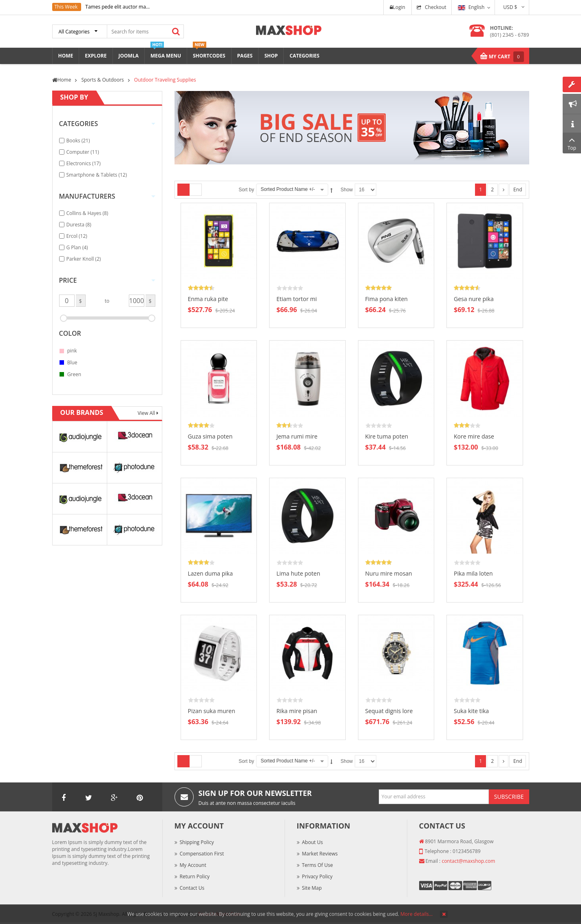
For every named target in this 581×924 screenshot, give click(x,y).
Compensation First (202, 854)
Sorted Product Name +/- (288, 189)
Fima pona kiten (387, 299)
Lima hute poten (298, 573)
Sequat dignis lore (389, 711)
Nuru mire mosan (389, 573)
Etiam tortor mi (297, 299)
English (471, 7)
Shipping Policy (197, 842)
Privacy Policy (317, 876)
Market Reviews (320, 854)
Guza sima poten (210, 436)
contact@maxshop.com (468, 861)
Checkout (436, 7)
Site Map (312, 888)
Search (176, 31)
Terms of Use (318, 865)
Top (572, 143)
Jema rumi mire (297, 436)
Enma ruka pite (208, 299)
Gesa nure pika (474, 299)
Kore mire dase (474, 436)
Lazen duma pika (211, 573)
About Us (313, 842)
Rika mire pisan (297, 711)
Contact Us (192, 888)
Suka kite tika (471, 711)
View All (147, 413)
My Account (193, 865)
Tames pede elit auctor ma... (117, 7)
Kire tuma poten (387, 436)
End (518, 189)
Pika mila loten (473, 573)
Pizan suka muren (212, 711)
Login (398, 7)
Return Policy (195, 876)
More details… (416, 914)
